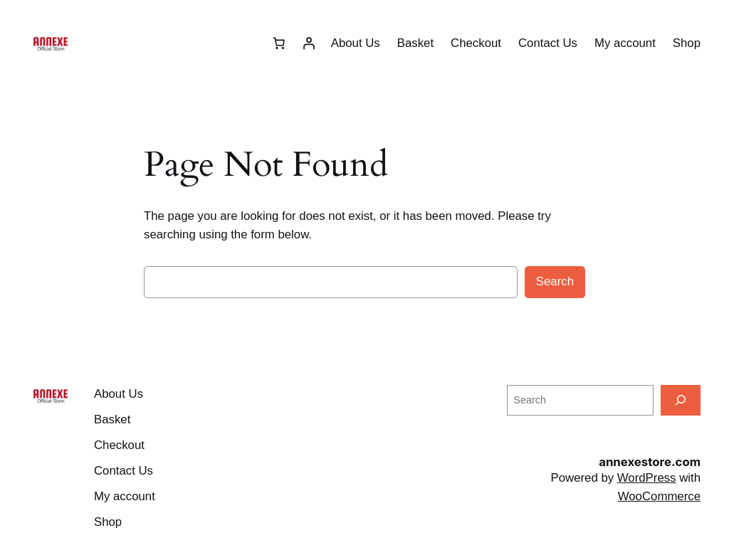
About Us (356, 43)
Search (555, 281)
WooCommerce (659, 496)
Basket (415, 43)
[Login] (309, 43)
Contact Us (548, 43)
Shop (687, 43)
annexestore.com (650, 462)
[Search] (681, 400)
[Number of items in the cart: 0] (279, 43)
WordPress (647, 478)
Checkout (476, 43)
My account (625, 43)
